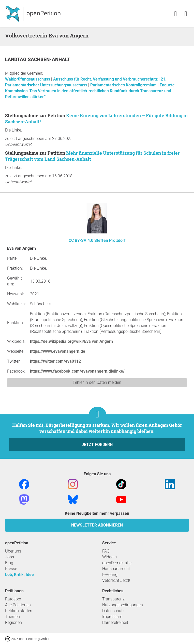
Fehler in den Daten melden (97, 382)
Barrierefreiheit (115, 622)
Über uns (13, 551)
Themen (12, 617)
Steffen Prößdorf (110, 240)
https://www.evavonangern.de (58, 351)
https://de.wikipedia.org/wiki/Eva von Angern (71, 341)
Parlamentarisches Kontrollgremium (124, 85)
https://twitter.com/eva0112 (55, 361)
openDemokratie (117, 563)
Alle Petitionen (18, 605)
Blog (9, 563)
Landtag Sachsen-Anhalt (38, 60)
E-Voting (110, 575)
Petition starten (19, 611)
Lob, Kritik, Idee (19, 575)
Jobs (10, 557)
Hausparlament (116, 569)
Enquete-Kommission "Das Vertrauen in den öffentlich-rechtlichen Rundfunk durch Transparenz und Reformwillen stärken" (91, 91)
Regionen (13, 622)
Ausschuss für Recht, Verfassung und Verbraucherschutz (106, 79)
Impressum (112, 617)
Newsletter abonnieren (97, 525)
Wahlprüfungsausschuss (28, 79)
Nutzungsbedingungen (123, 605)
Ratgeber (13, 599)
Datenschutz (113, 611)
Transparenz (113, 599)
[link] (186, 14)
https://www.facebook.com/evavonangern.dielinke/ (77, 371)
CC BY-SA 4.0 (81, 240)
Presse (11, 569)
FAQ (106, 551)
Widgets (109, 557)
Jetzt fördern (97, 445)
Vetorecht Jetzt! (116, 580)
